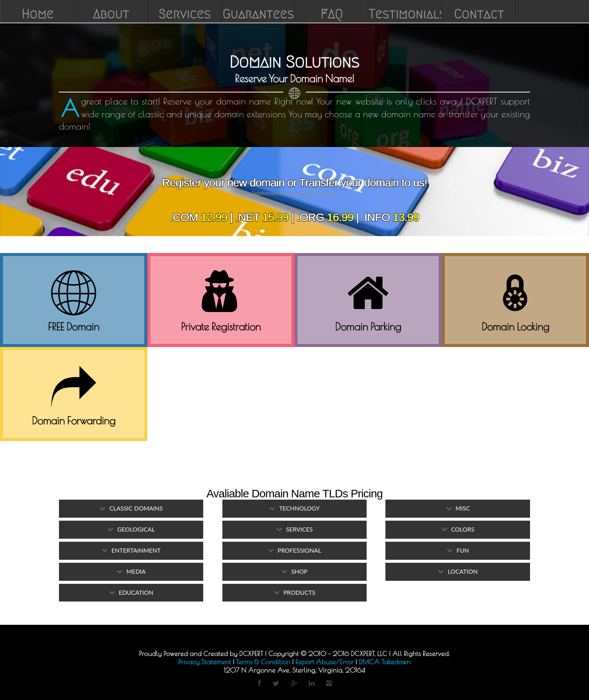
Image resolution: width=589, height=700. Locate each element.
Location (463, 571)
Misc (463, 508)
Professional (299, 550)
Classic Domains (136, 508)
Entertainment (136, 550)
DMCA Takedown (385, 662)
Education (136, 592)
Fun (463, 550)
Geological (136, 529)
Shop (299, 571)
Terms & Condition (263, 662)
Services (299, 529)
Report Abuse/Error (325, 662)
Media (136, 571)
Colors (463, 529)
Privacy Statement (205, 662)
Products (300, 592)
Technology (299, 508)
